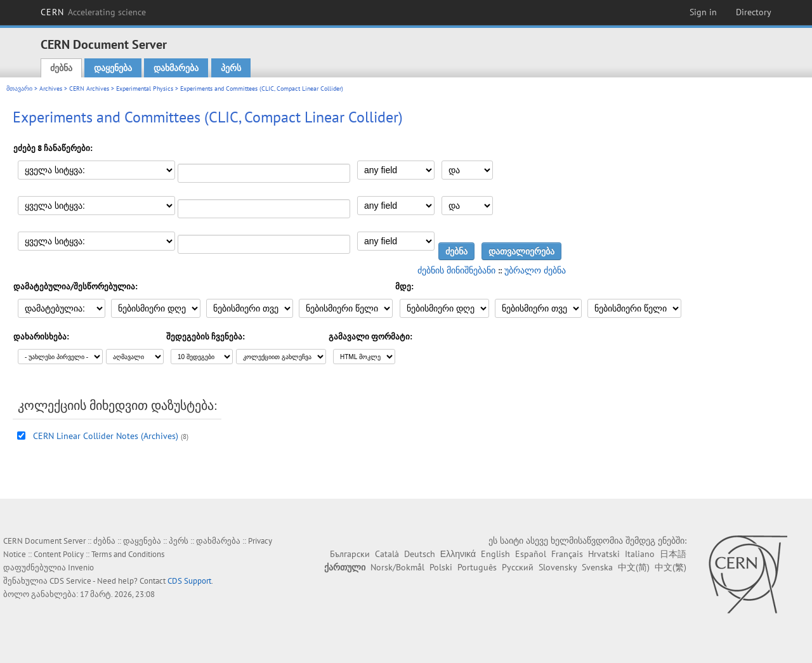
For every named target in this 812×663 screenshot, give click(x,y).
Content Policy (59, 554)
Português (477, 567)
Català (387, 554)
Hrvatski (604, 554)
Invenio (81, 568)
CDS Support (189, 581)
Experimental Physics (145, 89)
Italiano (640, 554)
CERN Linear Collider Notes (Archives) (106, 436)
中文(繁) (671, 567)
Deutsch (420, 554)
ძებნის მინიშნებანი (456, 270)
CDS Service (70, 581)
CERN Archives (89, 89)
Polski (441, 567)
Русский (518, 567)
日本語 (673, 554)
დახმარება (176, 68)
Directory (754, 12)
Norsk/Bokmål (397, 567)
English (495, 554)
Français (567, 554)
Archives (51, 89)
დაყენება (113, 68)
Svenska (597, 567)
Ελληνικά (458, 554)
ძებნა (61, 68)
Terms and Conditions (128, 554)
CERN (93, 12)
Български (350, 554)
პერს (231, 68)
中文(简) (634, 567)
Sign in (703, 12)
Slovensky (558, 567)
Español (531, 554)
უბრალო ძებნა (535, 270)
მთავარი (19, 89)
